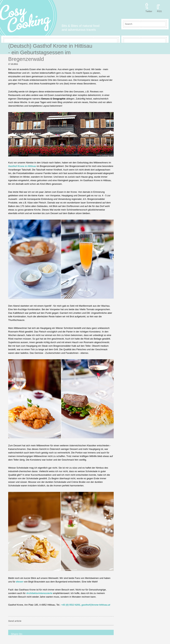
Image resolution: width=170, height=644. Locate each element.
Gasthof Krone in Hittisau (22, 166)
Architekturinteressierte (39, 593)
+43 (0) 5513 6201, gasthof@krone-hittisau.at (86, 605)
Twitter (149, 11)
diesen (20, 582)
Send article (15, 621)
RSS (159, 11)
